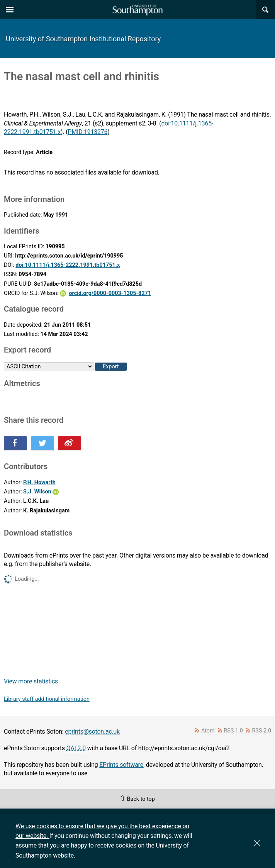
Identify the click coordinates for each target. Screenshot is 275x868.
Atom (208, 731)
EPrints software (121, 765)
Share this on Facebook (15, 443)
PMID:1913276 (88, 132)
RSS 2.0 (262, 731)
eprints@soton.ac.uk (92, 732)
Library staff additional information (47, 699)
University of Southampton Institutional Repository (83, 39)
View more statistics (31, 681)
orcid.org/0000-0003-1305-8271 (110, 293)
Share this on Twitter (42, 443)
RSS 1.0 (233, 731)
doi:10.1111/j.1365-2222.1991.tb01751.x (68, 265)
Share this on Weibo (70, 443)
